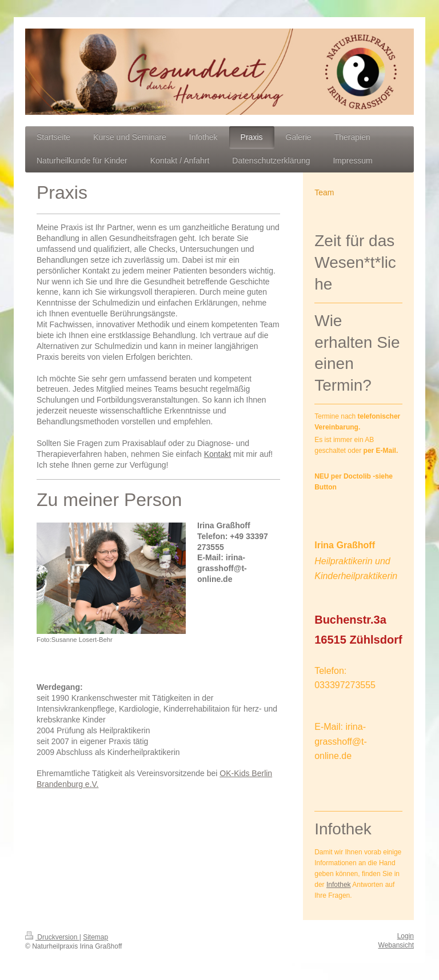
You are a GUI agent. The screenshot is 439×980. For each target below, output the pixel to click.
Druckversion (52, 937)
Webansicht (396, 945)
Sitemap (95, 937)
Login (406, 936)
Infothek (339, 885)
